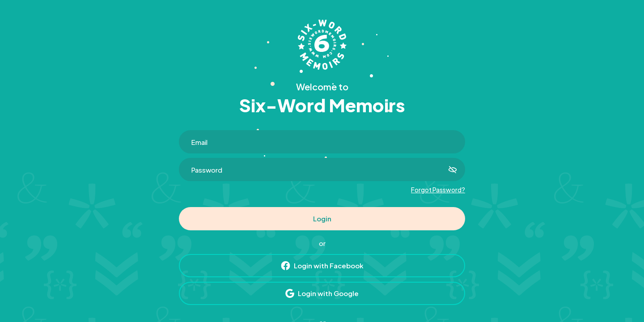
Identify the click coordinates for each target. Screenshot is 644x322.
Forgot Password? (438, 190)
